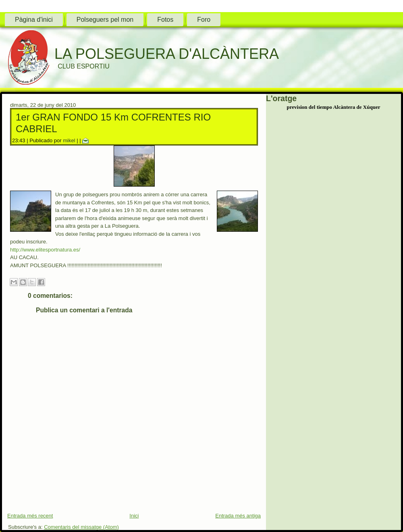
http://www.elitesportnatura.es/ (45, 250)
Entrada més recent (30, 516)
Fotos (165, 20)
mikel (69, 140)
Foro (204, 20)
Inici (134, 516)
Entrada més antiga (238, 516)
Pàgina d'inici (34, 20)
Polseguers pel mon (105, 20)
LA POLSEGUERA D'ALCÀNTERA (167, 54)
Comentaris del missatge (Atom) (81, 527)
